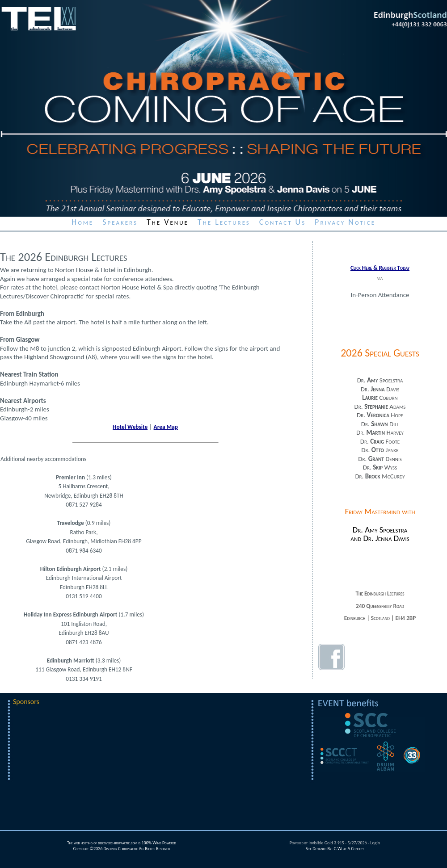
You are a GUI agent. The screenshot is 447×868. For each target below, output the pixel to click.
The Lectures (224, 222)
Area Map (166, 427)
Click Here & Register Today (380, 268)
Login (375, 843)
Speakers (120, 222)
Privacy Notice (345, 222)
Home (82, 222)
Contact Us (283, 222)
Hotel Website (130, 427)
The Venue (168, 222)
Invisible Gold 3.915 (327, 843)
